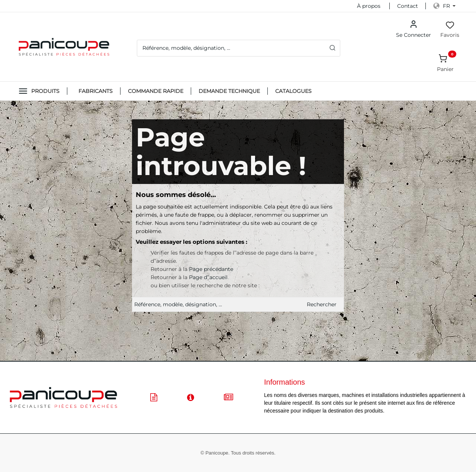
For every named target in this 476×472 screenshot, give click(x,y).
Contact (408, 6)
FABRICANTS (96, 91)
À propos (369, 6)
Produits (45, 91)
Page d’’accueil (208, 277)
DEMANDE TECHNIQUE (229, 91)
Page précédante (211, 269)
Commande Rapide (156, 91)
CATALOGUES (293, 91)
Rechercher (322, 304)
